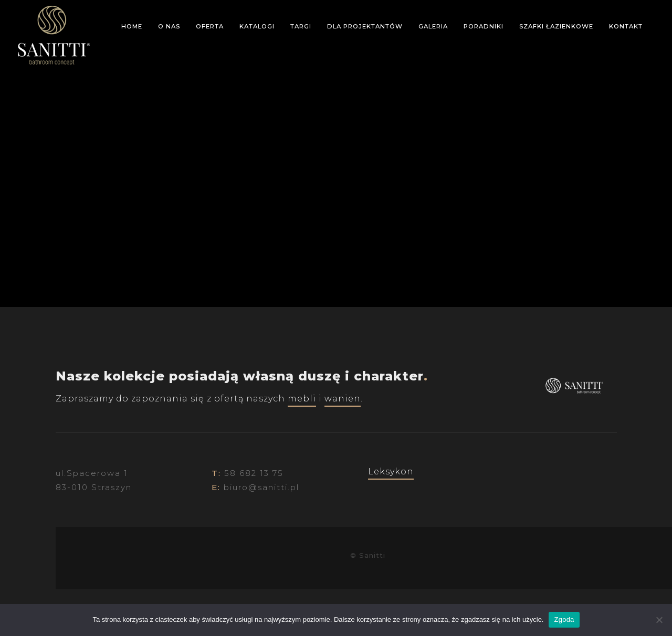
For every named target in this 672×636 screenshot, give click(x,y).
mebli (302, 399)
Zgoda (564, 619)
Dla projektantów (365, 26)
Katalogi (257, 26)
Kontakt (626, 26)
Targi (301, 26)
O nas (169, 26)
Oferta (210, 26)
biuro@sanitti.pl (261, 487)
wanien (343, 399)
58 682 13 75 (254, 473)
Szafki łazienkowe (556, 26)
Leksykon (391, 471)
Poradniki (484, 26)
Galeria (433, 26)
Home (132, 26)
